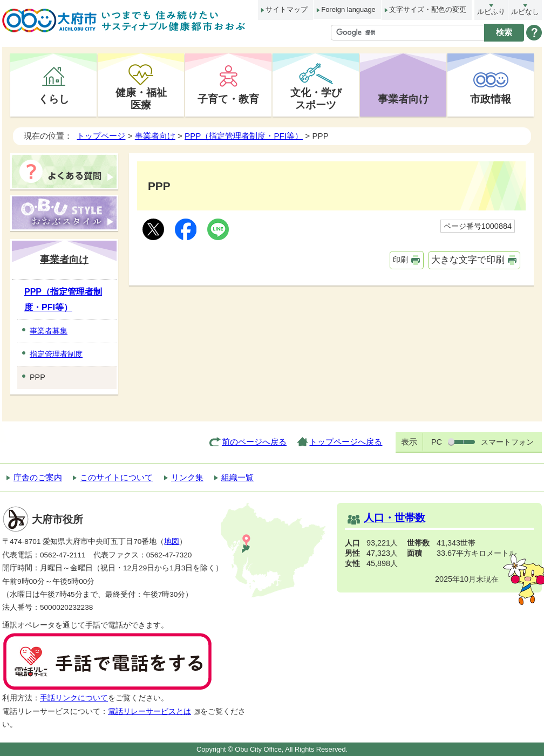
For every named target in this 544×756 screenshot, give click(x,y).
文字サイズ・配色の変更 (428, 9)
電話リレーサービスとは (154, 711)
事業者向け (403, 99)
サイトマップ (287, 9)
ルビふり (491, 12)
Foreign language (348, 9)
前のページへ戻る (254, 442)
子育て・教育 (228, 99)
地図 (172, 542)
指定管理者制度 (56, 354)
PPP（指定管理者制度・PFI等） (244, 136)
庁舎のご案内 (38, 477)
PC (437, 442)
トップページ (101, 136)
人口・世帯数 (395, 518)
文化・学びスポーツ (316, 98)
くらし (54, 99)
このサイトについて (116, 477)
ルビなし (525, 12)
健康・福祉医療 (141, 98)
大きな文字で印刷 (468, 260)
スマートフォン (507, 442)
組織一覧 (237, 477)
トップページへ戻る (346, 442)
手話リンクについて (74, 698)
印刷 (400, 260)
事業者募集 (49, 331)
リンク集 (187, 477)
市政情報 (491, 99)
